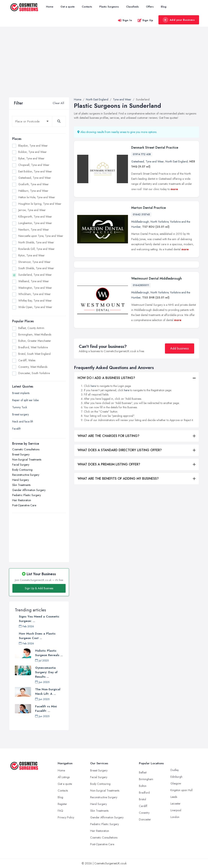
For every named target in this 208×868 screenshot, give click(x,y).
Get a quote (68, 7)
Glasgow (176, 783)
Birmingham (146, 779)
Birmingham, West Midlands (35, 334)
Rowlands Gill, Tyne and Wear (36, 249)
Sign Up (145, 20)
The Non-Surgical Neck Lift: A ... (48, 692)
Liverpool (176, 810)
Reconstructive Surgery (26, 475)
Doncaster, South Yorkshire (34, 373)
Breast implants (21, 393)
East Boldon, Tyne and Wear (35, 171)
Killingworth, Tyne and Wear (35, 217)
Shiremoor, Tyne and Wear (34, 262)
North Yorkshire (159, 222)
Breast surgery (21, 414)
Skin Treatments (21, 485)
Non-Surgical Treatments (27, 460)
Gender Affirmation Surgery (29, 490)
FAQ (60, 811)
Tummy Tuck (20, 407)
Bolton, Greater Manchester (35, 341)
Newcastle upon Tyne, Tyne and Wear (41, 236)
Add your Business (179, 20)
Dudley (175, 770)
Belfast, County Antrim (31, 328)
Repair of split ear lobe (25, 400)
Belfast (143, 772)
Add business (180, 379)
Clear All (58, 103)
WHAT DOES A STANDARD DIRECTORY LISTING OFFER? (120, 481)
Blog (164, 7)
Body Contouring (22, 470)
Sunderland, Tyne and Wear (35, 275)
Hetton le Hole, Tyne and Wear (37, 197)
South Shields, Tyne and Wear (36, 268)
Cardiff (143, 806)
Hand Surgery (21, 480)
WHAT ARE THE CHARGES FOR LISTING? (108, 467)
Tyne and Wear (155, 161)
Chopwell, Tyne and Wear (34, 165)
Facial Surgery (21, 465)
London (175, 817)
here (93, 417)
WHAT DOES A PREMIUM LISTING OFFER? (109, 495)
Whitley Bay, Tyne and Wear (35, 301)
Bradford (144, 793)
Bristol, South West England (34, 354)
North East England (177, 161)
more (174, 189)
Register (62, 804)
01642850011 (141, 316)
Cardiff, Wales (27, 360)
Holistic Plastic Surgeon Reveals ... (49, 653)
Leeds (174, 797)
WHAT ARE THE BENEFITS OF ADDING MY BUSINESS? (118, 509)
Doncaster (145, 819)
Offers (150, 7)
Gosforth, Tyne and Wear (34, 184)
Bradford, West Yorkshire (33, 347)
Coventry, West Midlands (33, 367)
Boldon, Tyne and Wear (32, 152)
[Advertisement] (104, 67)
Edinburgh (176, 777)
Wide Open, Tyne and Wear (35, 307)
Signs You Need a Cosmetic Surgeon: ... (39, 619)
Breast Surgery (21, 454)
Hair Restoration (22, 500)
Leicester (175, 804)
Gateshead (138, 161)
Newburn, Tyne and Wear (34, 230)
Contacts (87, 7)
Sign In (125, 20)
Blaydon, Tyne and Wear (33, 146)
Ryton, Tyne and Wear (31, 255)
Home (50, 7)
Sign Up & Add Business (39, 588)
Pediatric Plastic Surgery (27, 495)
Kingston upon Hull (181, 790)
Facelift (16, 429)
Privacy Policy (66, 817)
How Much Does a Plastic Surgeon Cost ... (37, 636)
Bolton (143, 786)
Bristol (142, 799)
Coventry (144, 813)
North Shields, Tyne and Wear (36, 242)
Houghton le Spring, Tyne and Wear (40, 204)
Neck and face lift (23, 421)
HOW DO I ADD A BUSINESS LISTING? (106, 409)
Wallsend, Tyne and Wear (34, 281)
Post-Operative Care (24, 505)
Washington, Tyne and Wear (35, 288)
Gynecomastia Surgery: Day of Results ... (46, 672)
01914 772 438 (142, 154)
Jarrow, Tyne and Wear (32, 210)
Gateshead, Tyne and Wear (35, 178)
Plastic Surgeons (109, 7)
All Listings (64, 777)
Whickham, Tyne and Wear (35, 294)
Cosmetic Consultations (26, 449)
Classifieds (132, 7)
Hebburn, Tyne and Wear (33, 191)
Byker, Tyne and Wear (31, 158)
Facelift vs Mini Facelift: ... (46, 709)
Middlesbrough (140, 222)
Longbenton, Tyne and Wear (35, 223)
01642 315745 (141, 215)
